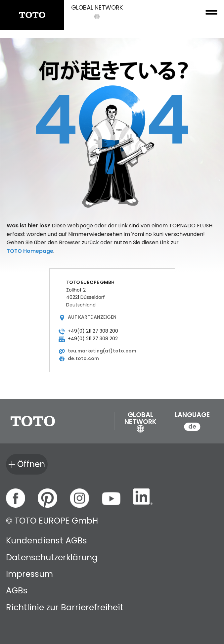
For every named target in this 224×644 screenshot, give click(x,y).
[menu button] (209, 15)
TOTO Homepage (30, 251)
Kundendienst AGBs (46, 541)
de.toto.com (83, 358)
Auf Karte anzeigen (92, 317)
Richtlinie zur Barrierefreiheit (65, 607)
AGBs (17, 591)
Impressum (29, 574)
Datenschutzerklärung (52, 557)
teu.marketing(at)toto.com (102, 351)
